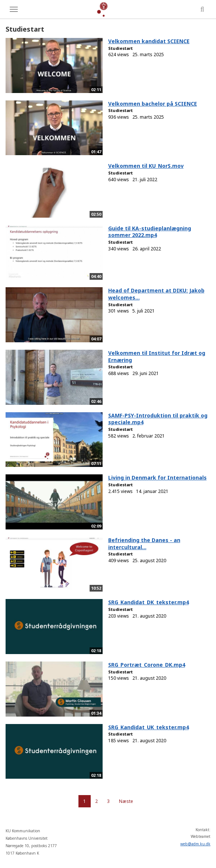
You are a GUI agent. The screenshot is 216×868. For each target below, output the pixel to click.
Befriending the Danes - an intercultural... (144, 544)
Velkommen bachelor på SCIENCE (153, 104)
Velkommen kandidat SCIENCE (149, 41)
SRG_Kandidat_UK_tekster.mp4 (149, 727)
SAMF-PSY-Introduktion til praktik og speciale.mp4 (158, 419)
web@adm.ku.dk (195, 844)
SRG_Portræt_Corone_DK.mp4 (147, 665)
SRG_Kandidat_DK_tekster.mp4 (149, 602)
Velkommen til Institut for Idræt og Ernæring (157, 356)
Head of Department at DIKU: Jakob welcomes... (156, 294)
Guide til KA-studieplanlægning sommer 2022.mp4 (150, 232)
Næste (126, 801)
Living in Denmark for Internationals (157, 478)
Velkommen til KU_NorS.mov (146, 166)
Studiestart (120, 48)
